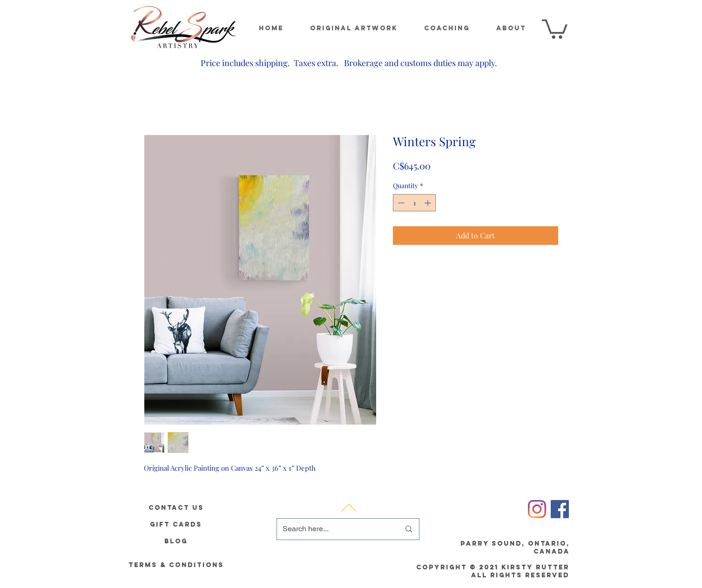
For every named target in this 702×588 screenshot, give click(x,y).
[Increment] (429, 203)
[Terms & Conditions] (176, 565)
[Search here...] (334, 529)
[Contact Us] (176, 507)
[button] (555, 28)
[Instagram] (537, 509)
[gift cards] (176, 524)
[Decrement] (400, 203)
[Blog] (176, 541)
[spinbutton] (414, 203)
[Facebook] (560, 509)
